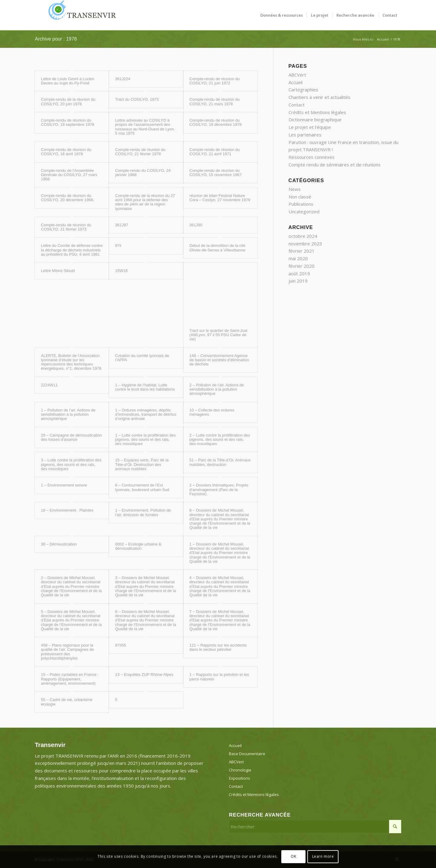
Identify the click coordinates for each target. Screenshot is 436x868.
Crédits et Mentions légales (317, 112)
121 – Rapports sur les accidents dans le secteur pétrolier (218, 647)
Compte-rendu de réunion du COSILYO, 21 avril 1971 (215, 152)
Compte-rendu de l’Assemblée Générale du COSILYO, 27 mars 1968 (69, 175)
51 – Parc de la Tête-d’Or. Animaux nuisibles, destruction (220, 462)
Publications (301, 204)
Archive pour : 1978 (56, 39)
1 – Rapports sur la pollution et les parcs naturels (219, 677)
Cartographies (303, 90)
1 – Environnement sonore (64, 485)
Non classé (300, 197)
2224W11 (49, 385)
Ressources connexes (312, 157)
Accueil (296, 82)
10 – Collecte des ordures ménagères (212, 412)
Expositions (239, 778)
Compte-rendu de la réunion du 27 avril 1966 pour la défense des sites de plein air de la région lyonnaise (145, 202)
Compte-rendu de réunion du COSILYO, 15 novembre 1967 (216, 173)
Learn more (323, 856)
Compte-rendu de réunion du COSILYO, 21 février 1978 (140, 152)
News (295, 189)
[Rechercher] (315, 827)
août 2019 (299, 274)
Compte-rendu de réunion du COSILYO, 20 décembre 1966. (68, 198)
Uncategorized (304, 211)
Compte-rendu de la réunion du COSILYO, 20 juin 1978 (68, 102)
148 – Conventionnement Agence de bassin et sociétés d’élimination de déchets (219, 360)
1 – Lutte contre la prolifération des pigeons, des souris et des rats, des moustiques (145, 440)
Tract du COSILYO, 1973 (137, 99)
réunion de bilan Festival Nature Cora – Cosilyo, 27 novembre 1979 (220, 198)
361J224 (123, 79)
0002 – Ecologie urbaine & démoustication (138, 546)
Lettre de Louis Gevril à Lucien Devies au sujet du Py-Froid (68, 81)
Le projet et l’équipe (310, 127)
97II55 (121, 645)
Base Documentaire (247, 754)
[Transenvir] (80, 15)
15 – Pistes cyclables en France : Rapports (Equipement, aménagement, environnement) (70, 679)
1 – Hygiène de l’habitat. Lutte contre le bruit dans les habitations (145, 387)
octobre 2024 (303, 236)
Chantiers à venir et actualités (319, 97)
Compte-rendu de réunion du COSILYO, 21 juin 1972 (215, 81)
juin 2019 (298, 281)
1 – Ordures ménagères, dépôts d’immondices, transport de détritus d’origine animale (146, 414)
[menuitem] (282, 15)
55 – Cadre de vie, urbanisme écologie (67, 702)
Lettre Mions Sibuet (58, 271)
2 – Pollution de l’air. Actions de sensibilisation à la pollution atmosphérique (217, 389)
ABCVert (297, 75)
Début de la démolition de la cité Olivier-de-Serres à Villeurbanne (218, 248)
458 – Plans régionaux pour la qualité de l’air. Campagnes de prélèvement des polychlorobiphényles (67, 652)
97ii (118, 246)
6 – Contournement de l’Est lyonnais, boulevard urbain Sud (142, 487)
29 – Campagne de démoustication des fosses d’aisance (71, 437)
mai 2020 (298, 258)
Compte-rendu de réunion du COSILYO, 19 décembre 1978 (216, 122)
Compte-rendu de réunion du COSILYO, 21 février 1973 (66, 227)
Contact (297, 105)
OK (293, 856)
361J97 (122, 225)
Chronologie (240, 770)
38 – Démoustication (59, 544)
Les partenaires (305, 135)
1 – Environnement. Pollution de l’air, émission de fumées (143, 512)
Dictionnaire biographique (315, 120)
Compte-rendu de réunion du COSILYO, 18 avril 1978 (66, 152)
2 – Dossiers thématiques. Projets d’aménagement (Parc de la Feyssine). (219, 490)
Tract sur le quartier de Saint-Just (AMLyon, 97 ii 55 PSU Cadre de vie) (219, 335)
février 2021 (302, 251)
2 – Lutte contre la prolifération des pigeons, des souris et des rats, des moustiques (220, 440)
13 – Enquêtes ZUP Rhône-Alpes (144, 675)
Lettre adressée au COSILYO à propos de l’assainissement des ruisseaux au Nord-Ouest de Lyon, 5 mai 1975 (145, 127)
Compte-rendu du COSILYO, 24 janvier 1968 (143, 173)
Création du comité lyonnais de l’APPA (142, 358)
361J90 (196, 225)
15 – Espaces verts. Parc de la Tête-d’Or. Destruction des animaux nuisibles (142, 464)
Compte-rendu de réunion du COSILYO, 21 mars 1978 (215, 102)
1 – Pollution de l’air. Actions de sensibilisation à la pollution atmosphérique (68, 414)
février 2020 (302, 266)
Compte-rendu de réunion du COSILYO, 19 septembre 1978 (68, 122)
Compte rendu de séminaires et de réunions (335, 165)
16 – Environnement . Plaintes (67, 510)
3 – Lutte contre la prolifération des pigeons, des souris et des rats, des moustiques (71, 464)
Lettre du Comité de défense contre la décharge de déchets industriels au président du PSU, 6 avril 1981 (72, 250)
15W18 (121, 271)
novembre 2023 (305, 244)
